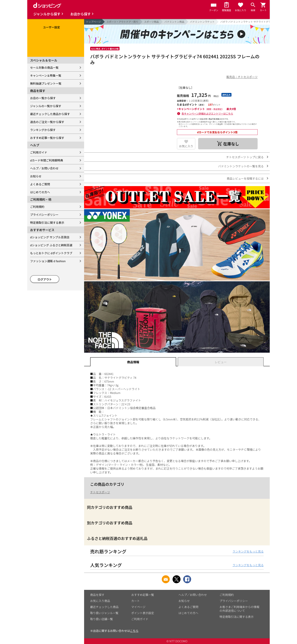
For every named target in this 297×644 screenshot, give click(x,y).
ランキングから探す (43, 130)
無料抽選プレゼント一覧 (46, 83)
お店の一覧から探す (43, 98)
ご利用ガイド (39, 152)
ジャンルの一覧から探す (46, 106)
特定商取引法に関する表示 (47, 223)
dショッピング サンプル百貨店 (50, 237)
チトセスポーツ (100, 492)
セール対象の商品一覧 (44, 67)
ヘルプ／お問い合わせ (44, 168)
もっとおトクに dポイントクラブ (51, 253)
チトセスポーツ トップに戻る (245, 157)
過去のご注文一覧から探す (47, 122)
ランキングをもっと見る (248, 551)
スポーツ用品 (152, 22)
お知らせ (36, 176)
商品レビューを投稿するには (245, 178)
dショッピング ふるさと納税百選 (51, 245)
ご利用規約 (37, 207)
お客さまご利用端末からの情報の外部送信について (239, 609)
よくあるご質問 (40, 184)
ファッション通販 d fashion (48, 261)
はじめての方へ (40, 192)
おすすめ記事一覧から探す (47, 138)
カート (136, 601)
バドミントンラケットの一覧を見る (241, 166)
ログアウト (45, 279)
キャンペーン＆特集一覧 (46, 75)
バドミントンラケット (202, 22)
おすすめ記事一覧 (143, 595)
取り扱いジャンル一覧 (104, 613)
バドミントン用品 (174, 22)
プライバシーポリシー (44, 215)
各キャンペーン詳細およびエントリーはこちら (207, 113)
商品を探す (97, 595)
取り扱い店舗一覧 (102, 619)
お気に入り (186, 146)
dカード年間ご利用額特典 (47, 160)
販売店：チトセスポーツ (242, 77)
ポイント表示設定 (143, 613)
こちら (134, 631)
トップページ (93, 22)
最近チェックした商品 (104, 607)
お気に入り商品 (100, 601)
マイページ (138, 607)
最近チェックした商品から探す (50, 114)
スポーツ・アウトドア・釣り (122, 22)
